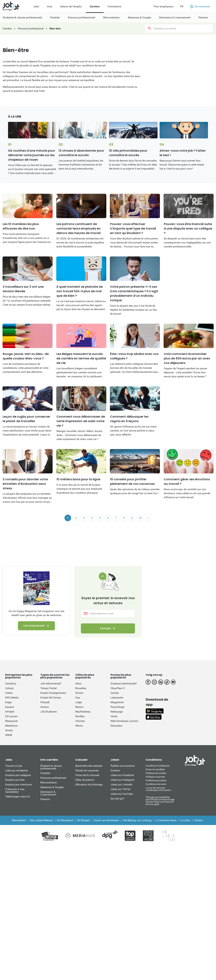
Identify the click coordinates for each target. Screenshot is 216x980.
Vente (114, 716)
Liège (79, 702)
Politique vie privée (155, 777)
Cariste (115, 693)
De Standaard (65, 820)
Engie (8, 702)
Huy (78, 698)
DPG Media (12, 698)
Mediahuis (11, 726)
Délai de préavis (85, 780)
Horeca (45, 707)
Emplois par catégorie (18, 775)
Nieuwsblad (19, 820)
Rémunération (49, 782)
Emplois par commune (19, 784)
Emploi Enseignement (53, 693)
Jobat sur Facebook (122, 775)
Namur (79, 707)
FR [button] (182, 6)
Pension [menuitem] (203, 17)
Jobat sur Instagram (122, 780)
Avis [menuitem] (50, 6)
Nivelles (80, 716)
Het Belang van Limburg (137, 820)
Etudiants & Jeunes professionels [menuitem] (22, 17)
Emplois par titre (15, 780)
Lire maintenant (34, 626)
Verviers (80, 721)
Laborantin (117, 698)
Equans (10, 707)
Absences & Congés (52, 787)
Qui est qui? (117, 799)
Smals (9, 730)
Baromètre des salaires (89, 766)
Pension (45, 799)
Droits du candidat (155, 769)
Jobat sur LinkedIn (121, 784)
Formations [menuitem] (114, 6)
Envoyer (106, 629)
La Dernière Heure (166, 820)
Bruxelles (81, 688)
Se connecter (200, 7)
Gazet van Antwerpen (106, 820)
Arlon (78, 684)
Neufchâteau (83, 712)
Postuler (45, 773)
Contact (115, 770)
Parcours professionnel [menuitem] (81, 17)
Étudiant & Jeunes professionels (51, 767)
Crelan (9, 693)
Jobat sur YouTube (122, 794)
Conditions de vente (156, 784)
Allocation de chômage (89, 784)
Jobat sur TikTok (120, 789)
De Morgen (83, 820)
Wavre (79, 726)
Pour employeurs (164, 6)
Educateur (116, 726)
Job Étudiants (49, 712)
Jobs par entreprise (16, 770)
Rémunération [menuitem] (111, 17)
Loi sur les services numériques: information (158, 789)
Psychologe (117, 707)
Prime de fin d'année (87, 775)
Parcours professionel (53, 778)
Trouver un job (14, 766)
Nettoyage (117, 712)
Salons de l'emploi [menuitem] (71, 6)
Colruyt (9, 688)
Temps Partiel (48, 688)
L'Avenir (198, 820)
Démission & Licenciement (48, 793)
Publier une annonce (123, 766)
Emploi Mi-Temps (51, 698)
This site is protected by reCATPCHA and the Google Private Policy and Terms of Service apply (160, 801)
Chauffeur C (118, 688)
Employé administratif (124, 684)
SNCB (9, 735)
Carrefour (11, 684)
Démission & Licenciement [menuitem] (175, 17)
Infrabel (10, 712)
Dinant (79, 693)
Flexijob (45, 702)
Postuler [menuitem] (55, 17)
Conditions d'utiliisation (158, 766)
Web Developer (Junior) (124, 721)
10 (140, 518)
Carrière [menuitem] (95, 6)
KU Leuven (11, 716)
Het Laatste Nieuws (41, 820)
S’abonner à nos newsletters (15, 791)
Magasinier (117, 702)
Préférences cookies (156, 780)
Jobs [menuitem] (36, 6)
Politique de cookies (156, 773)
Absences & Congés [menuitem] (139, 17)
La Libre (185, 820)
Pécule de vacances (87, 770)
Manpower (11, 721)
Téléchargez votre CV (18, 797)
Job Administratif (51, 684)
